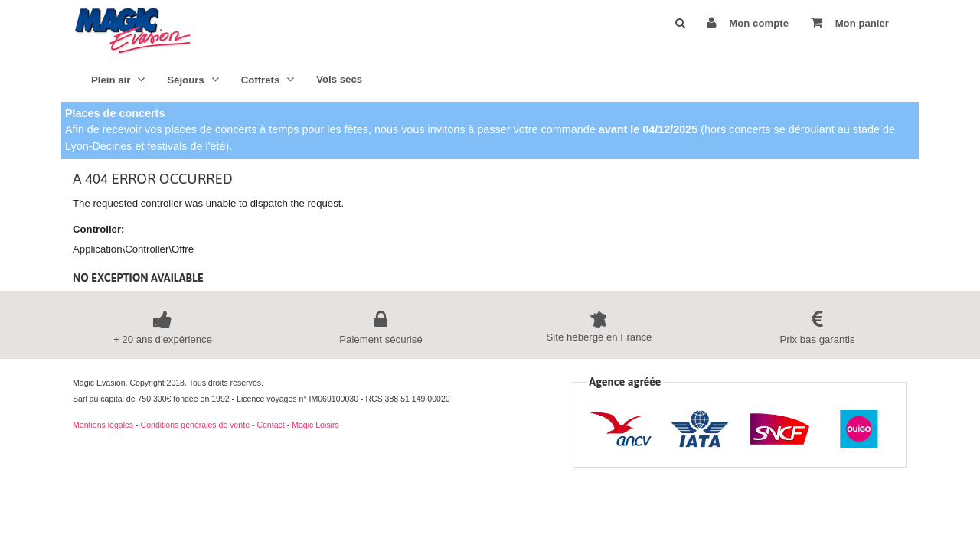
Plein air (118, 79)
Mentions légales (103, 425)
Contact (270, 425)
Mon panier (850, 23)
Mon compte (748, 23)
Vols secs (339, 79)
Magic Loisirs (315, 425)
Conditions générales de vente (195, 425)
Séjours (193, 79)
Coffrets (268, 79)
